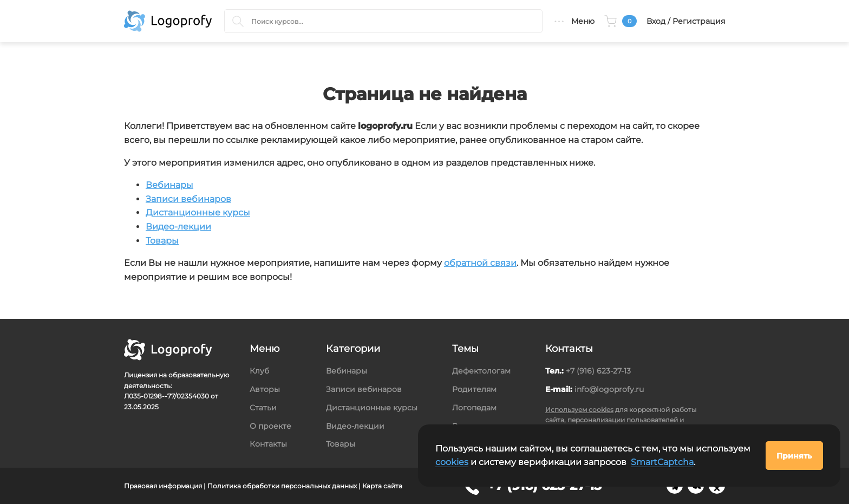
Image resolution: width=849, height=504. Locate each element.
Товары (162, 241)
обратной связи (480, 263)
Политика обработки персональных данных (282, 486)
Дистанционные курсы (198, 212)
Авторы (265, 389)
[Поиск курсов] (238, 22)
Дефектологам (481, 371)
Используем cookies (579, 410)
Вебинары (169, 185)
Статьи (263, 408)
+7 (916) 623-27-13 (598, 371)
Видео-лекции (178, 227)
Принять (794, 456)
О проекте (270, 426)
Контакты (268, 444)
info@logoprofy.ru (609, 389)
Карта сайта (382, 486)
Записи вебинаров (188, 199)
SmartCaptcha (662, 462)
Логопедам (474, 408)
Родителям (474, 389)
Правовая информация (163, 486)
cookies (452, 462)
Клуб (259, 371)
